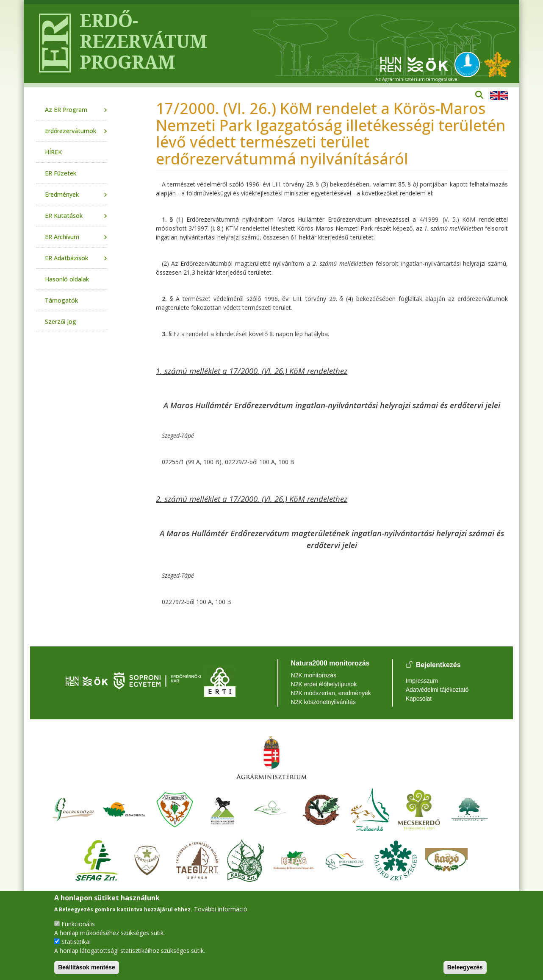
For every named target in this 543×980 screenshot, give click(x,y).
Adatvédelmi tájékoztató (437, 690)
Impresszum (422, 681)
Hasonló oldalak (67, 279)
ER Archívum (62, 237)
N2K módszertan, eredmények (331, 693)
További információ (221, 909)
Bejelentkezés (438, 665)
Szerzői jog (61, 322)
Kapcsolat (419, 699)
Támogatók (61, 300)
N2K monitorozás (314, 675)
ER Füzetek (61, 173)
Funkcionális (78, 924)
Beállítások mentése (87, 967)
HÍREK (53, 152)
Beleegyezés (465, 967)
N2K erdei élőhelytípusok (324, 684)
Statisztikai (76, 942)
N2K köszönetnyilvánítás (323, 702)
